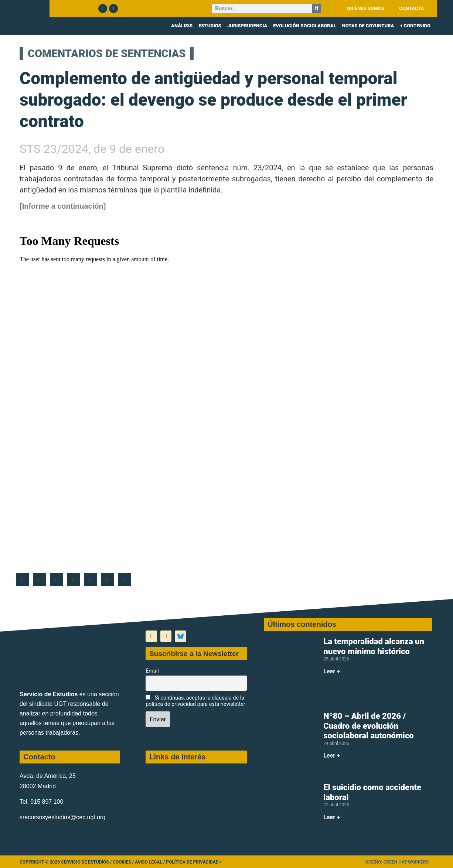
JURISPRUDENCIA (247, 26)
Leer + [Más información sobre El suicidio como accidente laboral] (332, 817)
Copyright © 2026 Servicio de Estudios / (66, 862)
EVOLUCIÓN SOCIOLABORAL (304, 26)
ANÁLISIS (182, 26)
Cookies (122, 862)
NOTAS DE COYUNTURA (368, 26)
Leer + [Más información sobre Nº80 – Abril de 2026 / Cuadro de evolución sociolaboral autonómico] (332, 756)
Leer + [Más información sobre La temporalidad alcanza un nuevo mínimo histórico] (332, 671)
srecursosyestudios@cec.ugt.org (62, 817)
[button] (23, 580)
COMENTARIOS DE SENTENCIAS (99, 54)
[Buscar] (317, 8)
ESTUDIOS (210, 26)
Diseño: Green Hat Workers (397, 862)
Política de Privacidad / (194, 862)
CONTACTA (411, 8)
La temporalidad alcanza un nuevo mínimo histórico (374, 646)
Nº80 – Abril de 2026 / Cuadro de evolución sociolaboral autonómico (369, 726)
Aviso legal (149, 862)
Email (152, 671)
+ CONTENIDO (415, 26)
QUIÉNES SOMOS (366, 8)
